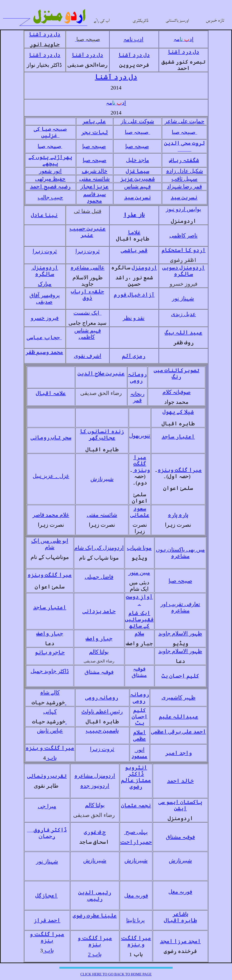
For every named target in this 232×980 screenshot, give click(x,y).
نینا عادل (44, 215)
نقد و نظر (134, 318)
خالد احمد (180, 781)
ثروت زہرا (45, 251)
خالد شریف (95, 171)
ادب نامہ (133, 39)
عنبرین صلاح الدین (101, 373)
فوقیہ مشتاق (180, 837)
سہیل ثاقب (184, 179)
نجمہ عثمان (136, 805)
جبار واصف (50, 633)
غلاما (134, 232)
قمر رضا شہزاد (184, 186)
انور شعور (50, 171)
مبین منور (139, 573)
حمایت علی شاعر (185, 121)
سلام (139, 633)
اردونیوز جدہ (95, 786)
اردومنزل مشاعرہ (95, 776)
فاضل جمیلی (99, 577)
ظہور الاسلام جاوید (180, 633)
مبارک (45, 284)
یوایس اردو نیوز (184, 209)
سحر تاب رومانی (51, 437)
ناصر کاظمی (184, 236)
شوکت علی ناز (137, 121)
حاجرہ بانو (50, 652)
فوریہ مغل (136, 896)
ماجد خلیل (138, 160)
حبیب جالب (50, 197)
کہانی (50, 712)
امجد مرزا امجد (180, 941)
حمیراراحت (136, 842)
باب (51, 758)
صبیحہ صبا (94, 146)
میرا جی (47, 806)
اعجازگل (46, 896)
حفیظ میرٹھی (50, 179)
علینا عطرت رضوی (95, 915)
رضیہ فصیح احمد (50, 186)
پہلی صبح (136, 832)
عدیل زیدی (183, 314)
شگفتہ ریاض (184, 160)
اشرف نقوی (88, 356)
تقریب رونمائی (47, 776)
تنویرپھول (140, 436)
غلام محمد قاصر (51, 515)
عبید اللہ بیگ (184, 332)
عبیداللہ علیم (179, 717)
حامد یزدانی (99, 611)
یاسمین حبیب (102, 731)
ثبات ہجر (94, 132)
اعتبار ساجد (178, 437)
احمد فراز (47, 920)
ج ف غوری (95, 832)
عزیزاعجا (94, 186)
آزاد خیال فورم (134, 295)
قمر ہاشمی (134, 250)
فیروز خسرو (45, 318)
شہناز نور (183, 298)
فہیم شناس (137, 186)
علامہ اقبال (51, 393)
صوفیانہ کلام (176, 392)
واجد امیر (179, 753)
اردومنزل (144, 268)
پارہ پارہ (178, 515)
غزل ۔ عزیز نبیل (51, 476)
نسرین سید (138, 197)
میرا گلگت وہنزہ (141, 464)
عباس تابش (50, 731)
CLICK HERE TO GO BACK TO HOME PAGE (116, 974)
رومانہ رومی (102, 697)
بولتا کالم (99, 652)
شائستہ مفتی (94, 179)
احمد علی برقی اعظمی (179, 732)
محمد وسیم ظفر (44, 352)
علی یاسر (94, 121)
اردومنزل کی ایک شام (99, 548)
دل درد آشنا (45, 34)
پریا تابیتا (135, 920)
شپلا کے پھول (178, 412)
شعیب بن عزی (139, 179)
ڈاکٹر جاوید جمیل (50, 671)
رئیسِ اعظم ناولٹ (102, 712)
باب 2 (95, 954)
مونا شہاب (139, 548)
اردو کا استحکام (184, 250)
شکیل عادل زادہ (185, 171)
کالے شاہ (50, 692)
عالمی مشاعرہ (87, 268)
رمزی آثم (134, 356)
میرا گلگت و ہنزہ (50, 748)
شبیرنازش (102, 479)
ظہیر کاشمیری (179, 697)
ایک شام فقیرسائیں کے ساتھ (139, 619)
